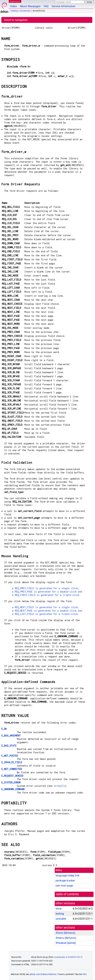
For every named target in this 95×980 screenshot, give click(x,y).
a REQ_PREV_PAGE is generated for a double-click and (47, 592)
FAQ (46, 6)
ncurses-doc (25, 11)
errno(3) (59, 786)
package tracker (65, 881)
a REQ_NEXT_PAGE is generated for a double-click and (47, 611)
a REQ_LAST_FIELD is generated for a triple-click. (46, 614)
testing (14, 11)
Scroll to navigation (16, 20)
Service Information (63, 6)
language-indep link (67, 875)
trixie (59, 909)
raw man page (64, 886)
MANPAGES (15, 1)
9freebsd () (66, 943)
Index (14, 6)
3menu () (66, 938)
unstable (61, 919)
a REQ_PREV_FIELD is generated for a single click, (46, 588)
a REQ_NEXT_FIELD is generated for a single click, (46, 607)
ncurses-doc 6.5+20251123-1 (68, 957)
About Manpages (30, 6)
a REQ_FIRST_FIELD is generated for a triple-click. (46, 595)
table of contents (67, 894)
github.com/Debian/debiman (43, 974)
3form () (65, 933)
